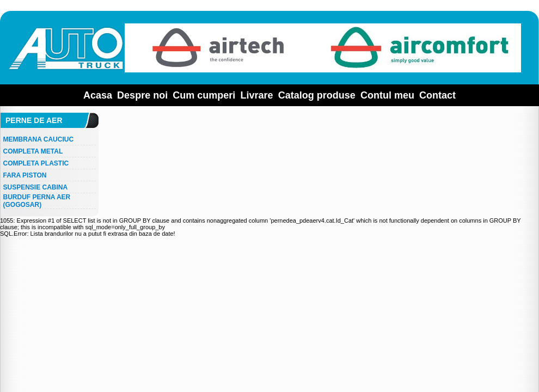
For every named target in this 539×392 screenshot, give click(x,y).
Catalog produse (317, 95)
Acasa (98, 95)
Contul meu (387, 95)
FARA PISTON (25, 175)
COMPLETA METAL (33, 151)
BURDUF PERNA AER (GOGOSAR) (37, 201)
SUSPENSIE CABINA (36, 187)
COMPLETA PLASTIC (36, 163)
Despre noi (142, 95)
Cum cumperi (204, 95)
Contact (437, 95)
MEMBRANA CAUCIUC (39, 139)
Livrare (257, 95)
